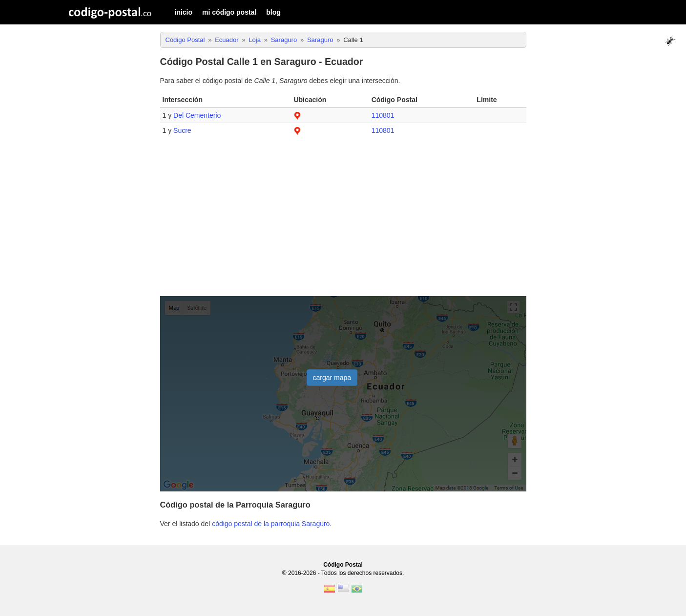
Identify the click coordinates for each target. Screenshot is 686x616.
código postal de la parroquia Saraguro (271, 524)
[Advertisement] (343, 221)
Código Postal (343, 565)
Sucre (182, 130)
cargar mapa (332, 378)
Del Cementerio (197, 115)
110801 (383, 115)
